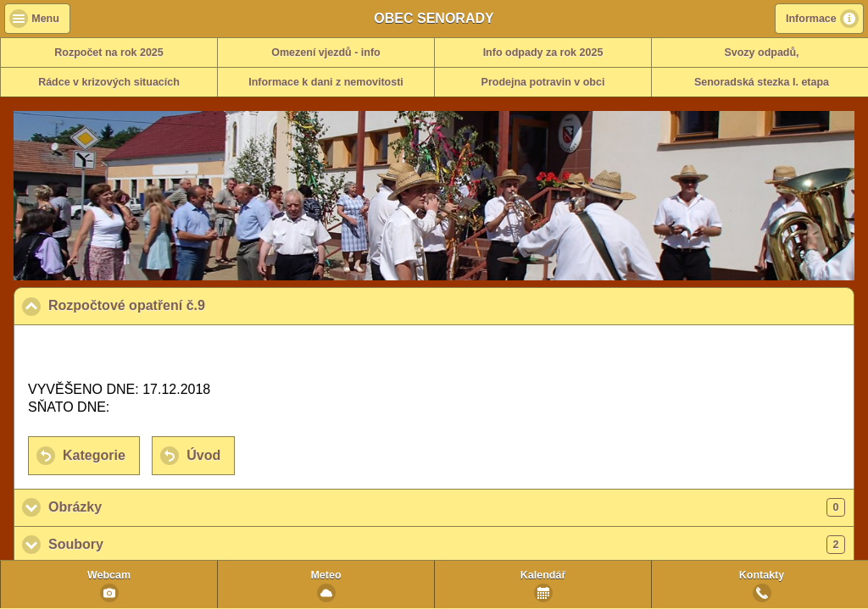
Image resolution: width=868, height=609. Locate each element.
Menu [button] (45, 19)
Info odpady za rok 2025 (543, 53)
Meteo (325, 575)
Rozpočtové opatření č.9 (209, 305)
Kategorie (94, 455)
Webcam (109, 575)
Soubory (447, 545)
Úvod (203, 455)
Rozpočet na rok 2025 (109, 53)
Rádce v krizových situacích (109, 82)
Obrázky (447, 507)
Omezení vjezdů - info (326, 53)
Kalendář (543, 575)
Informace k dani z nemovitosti (326, 82)
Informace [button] (811, 19)
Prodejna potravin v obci (543, 82)
